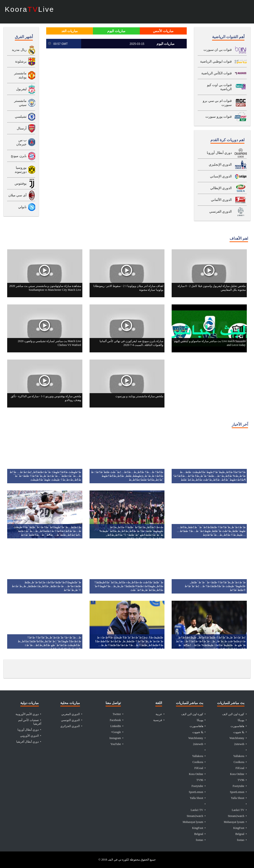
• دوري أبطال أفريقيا (29, 742)
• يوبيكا (201, 720)
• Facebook (116, 720)
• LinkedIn (117, 726)
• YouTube (117, 744)
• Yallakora (199, 756)
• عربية (160, 714)
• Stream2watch (196, 816)
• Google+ (117, 732)
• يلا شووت (199, 732)
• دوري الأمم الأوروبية (28, 714)
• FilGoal (200, 768)
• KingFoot (199, 828)
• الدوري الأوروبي (31, 736)
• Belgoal (200, 834)
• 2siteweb (199, 744)
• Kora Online (197, 774)
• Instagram (116, 738)
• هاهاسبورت (198, 726)
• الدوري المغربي (72, 714)
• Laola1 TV (198, 810)
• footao (201, 840)
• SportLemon (197, 792)
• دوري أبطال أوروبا (29, 730)
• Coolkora (199, 762)
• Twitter (118, 714)
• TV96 (201, 780)
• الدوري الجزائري (71, 726)
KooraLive (29, 9)
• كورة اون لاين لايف (193, 714)
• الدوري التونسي (72, 720)
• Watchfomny (197, 738)
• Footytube (199, 786)
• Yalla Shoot (198, 798)
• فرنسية (159, 720)
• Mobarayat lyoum (194, 822)
